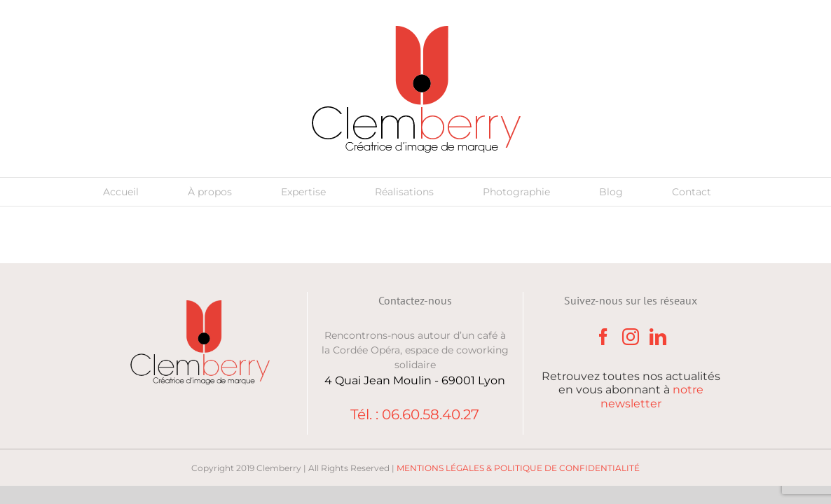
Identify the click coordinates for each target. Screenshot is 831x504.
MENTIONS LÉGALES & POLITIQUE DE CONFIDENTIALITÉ (518, 468)
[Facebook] (603, 337)
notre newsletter (652, 396)
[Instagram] (631, 337)
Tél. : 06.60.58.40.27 (415, 414)
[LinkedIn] (658, 337)
